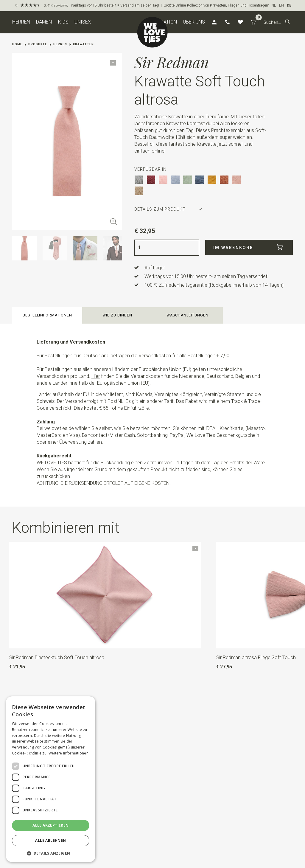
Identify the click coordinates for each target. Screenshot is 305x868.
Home (17, 44)
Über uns (194, 22)
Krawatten (83, 44)
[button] (288, 22)
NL (274, 5)
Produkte (38, 44)
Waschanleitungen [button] (187, 315)
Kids (63, 22)
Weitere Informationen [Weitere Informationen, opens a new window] (69, 753)
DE (289, 5)
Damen (44, 22)
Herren (21, 22)
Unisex (83, 22)
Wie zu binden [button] (117, 315)
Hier (96, 376)
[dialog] (51, 779)
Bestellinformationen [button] (47, 315)
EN (281, 5)
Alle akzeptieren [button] (50, 825)
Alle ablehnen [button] (50, 840)
